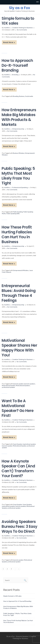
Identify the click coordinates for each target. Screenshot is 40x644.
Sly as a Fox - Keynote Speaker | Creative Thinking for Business (21, 637)
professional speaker (8, 387)
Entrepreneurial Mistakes (21, 270)
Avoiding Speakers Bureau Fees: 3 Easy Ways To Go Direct (19, 526)
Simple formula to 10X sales (18, 21)
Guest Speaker (18, 444)
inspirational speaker (29, 444)
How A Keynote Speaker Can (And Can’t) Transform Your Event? (18, 468)
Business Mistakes (19, 153)
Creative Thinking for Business (22, 28)
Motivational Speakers (23, 386)
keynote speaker (18, 384)
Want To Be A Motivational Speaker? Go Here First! (18, 408)
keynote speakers (30, 384)
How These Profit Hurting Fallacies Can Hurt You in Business (17, 234)
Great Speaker (17, 505)
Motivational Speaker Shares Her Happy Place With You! (19, 348)
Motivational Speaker (9, 386)
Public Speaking (18, 212)
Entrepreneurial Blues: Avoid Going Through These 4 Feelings (19, 293)
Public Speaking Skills (13, 214)
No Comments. (22, 30)
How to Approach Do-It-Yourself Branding (17, 65)
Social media (29, 96)
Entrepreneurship (18, 129)
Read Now (9, 42)
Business (22, 96)
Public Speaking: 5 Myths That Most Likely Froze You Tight (18, 176)
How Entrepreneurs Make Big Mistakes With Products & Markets (19, 117)
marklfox (7, 28)
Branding (15, 75)
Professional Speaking (20, 188)
